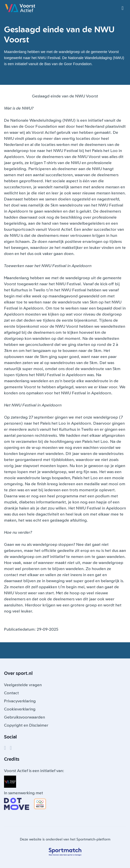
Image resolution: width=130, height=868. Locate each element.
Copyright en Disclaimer (26, 725)
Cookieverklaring (20, 709)
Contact (11, 693)
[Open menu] (123, 8)
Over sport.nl (18, 673)
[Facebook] (5, 748)
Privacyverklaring (20, 701)
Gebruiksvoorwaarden (25, 717)
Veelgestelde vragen (23, 685)
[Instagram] (11, 748)
